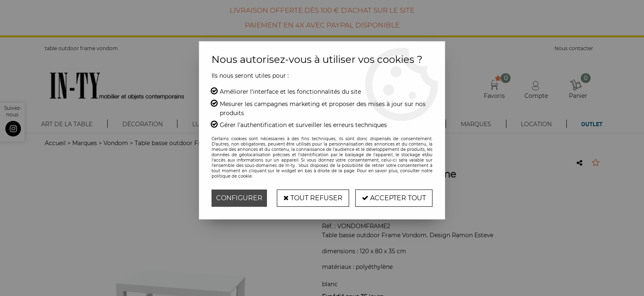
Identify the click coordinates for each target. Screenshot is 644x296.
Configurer (239, 198)
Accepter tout (394, 198)
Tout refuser (313, 198)
